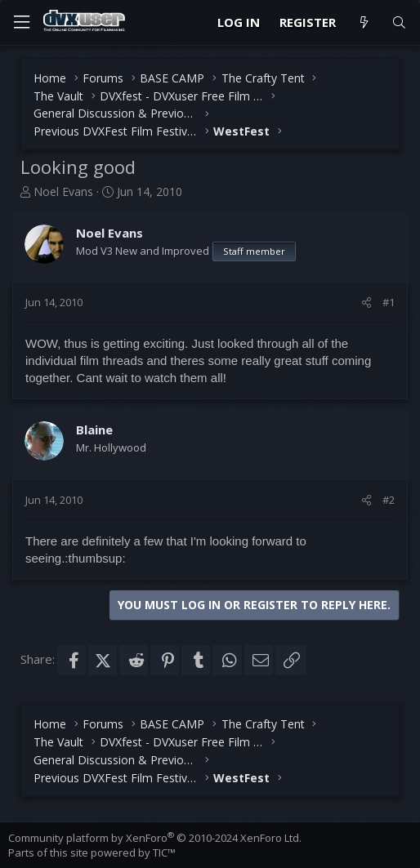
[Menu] (21, 22)
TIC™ (164, 852)
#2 (389, 500)
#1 (389, 302)
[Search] (399, 22)
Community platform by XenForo (155, 838)
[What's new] (363, 22)
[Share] (366, 302)
